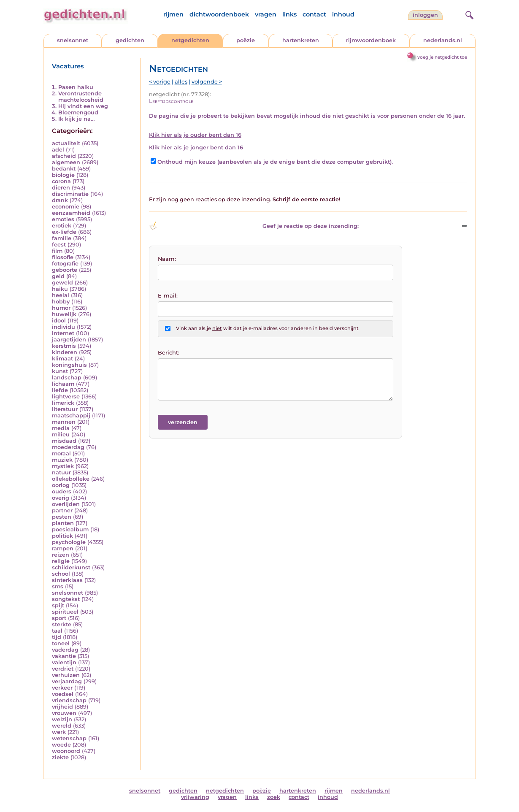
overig (61, 498)
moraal (61, 453)
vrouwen (64, 713)
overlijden (66, 504)
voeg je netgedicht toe (442, 57)
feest (59, 245)
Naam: (167, 259)
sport (59, 618)
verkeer (62, 688)
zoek (274, 797)
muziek (62, 460)
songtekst (66, 599)
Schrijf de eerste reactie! (307, 199)
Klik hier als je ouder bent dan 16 (195, 135)
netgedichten (190, 40)
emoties (63, 219)
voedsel (63, 694)
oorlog (61, 485)
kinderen (65, 352)
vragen (266, 14)
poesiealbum (70, 529)
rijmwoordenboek (371, 40)
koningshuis (69, 365)
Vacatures (68, 66)
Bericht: (169, 353)
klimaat (62, 359)
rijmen (173, 14)
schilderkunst (71, 567)
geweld (62, 283)
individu (64, 327)
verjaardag (67, 681)
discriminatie (70, 194)
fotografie (65, 264)
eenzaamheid (71, 213)
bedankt (64, 169)
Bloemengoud (78, 112)
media (61, 428)
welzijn (62, 719)
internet (63, 333)
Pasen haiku (76, 87)
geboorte (65, 270)
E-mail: (168, 296)
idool (59, 321)
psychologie (69, 542)
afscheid (64, 156)
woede (61, 745)
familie (62, 238)
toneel (61, 643)
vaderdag (65, 650)
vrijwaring (195, 797)
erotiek (62, 226)
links (289, 14)
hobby (61, 302)
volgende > (207, 82)
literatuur (65, 409)
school (61, 574)
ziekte (60, 757)
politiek (62, 536)
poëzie (246, 40)
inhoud (343, 14)
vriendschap (69, 700)
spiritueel (65, 612)
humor (61, 308)
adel (58, 150)
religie (61, 561)
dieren (61, 188)
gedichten (130, 40)
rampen (63, 548)
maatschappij (71, 415)
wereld (62, 726)
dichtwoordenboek (219, 14)
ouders (62, 491)
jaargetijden (69, 340)
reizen (61, 555)
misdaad (64, 441)
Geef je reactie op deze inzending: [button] (254, 226)
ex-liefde (64, 232)
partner (62, 510)
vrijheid (62, 707)
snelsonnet (73, 40)
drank (60, 200)
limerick (63, 403)
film (57, 251)
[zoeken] (468, 14)
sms (58, 586)
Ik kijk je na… (77, 119)
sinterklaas (67, 580)
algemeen (66, 162)
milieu (61, 434)
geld (58, 276)
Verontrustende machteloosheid (81, 97)
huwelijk (64, 314)
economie (66, 207)
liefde (60, 390)
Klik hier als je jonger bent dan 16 (196, 148)
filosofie (63, 257)
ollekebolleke (71, 479)
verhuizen (66, 675)
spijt (58, 605)
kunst (60, 371)
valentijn (64, 662)
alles (181, 82)
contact (314, 14)
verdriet (63, 669)
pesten (62, 517)
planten (63, 523)
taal (57, 631)
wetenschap (69, 738)
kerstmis (64, 346)
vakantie (64, 656)
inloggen (425, 15)
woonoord (66, 751)
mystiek (63, 466)
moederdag (68, 447)
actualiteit (66, 143)
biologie (63, 175)
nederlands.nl (443, 40)
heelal (61, 295)
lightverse (66, 397)
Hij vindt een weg (83, 106)
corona (61, 181)
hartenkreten (301, 40)
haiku (60, 289)
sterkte (62, 624)
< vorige (160, 82)
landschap (67, 378)
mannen (64, 422)
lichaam (63, 384)
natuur (61, 472)
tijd (57, 637)
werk (59, 732)
